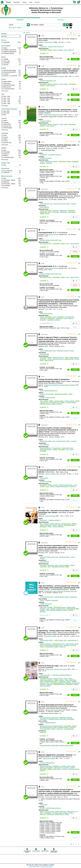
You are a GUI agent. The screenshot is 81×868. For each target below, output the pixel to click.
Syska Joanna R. (46, 204)
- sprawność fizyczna (56, 357)
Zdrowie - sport (45, 402)
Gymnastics (43, 359)
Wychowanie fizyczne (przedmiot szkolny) (51, 726)
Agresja (47, 213)
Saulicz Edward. (61, 640)
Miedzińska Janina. (49, 718)
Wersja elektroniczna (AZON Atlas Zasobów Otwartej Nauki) (56, 745)
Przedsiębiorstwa (69, 729)
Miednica (67, 645)
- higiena (59, 680)
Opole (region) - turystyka (60, 769)
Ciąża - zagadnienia (70, 680)
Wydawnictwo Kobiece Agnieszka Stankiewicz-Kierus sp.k (61, 591)
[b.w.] (47, 309)
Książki (42, 600)
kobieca (69, 525)
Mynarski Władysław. (47, 763)
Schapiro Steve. (56, 47)
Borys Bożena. (44, 478)
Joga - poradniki (51, 609)
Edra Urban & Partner (50, 636)
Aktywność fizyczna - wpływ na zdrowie (51, 404)
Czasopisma (61, 20)
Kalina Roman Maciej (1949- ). (65, 204)
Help (31, 2)
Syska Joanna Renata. (46, 313)
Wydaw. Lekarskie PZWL (52, 474)
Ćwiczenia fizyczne (63, 727)
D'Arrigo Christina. (47, 597)
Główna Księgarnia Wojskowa (54, 710)
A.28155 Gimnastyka (46, 158)
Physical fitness (56, 448)
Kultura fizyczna (74, 244)
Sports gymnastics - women (67, 565)
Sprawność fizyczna (67, 448)
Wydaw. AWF (49, 797)
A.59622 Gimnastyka (46, 604)
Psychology (43, 565)
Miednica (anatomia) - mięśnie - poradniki (62, 610)
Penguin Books (49, 42)
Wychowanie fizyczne (46, 244)
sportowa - (60, 567)
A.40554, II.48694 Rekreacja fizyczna (50, 808)
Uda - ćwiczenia (44, 524)
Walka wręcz (64, 211)
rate (79, 35)
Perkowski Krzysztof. (66, 351)
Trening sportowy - (72, 401)
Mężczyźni (62, 647)
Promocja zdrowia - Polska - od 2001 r (63, 813)
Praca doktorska (44, 207)
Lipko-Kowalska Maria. (48, 351)
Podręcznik (43, 732)
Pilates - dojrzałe (72, 357)
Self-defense (63, 212)
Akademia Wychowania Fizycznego (54, 76)
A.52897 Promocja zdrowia (47, 398)
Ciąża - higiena (50, 86)
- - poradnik (49, 485)
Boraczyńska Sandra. (48, 441)
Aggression (56, 211)
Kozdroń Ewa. (44, 805)
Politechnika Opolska (49, 758)
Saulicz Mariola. (73, 640)
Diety (48, 683)
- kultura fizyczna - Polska (49, 811)
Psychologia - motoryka (54, 320)
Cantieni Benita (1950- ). (47, 640)
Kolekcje (19, 27)
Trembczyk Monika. (55, 520)
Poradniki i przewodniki (51, 600)
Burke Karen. (44, 520)
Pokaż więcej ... (5, 91)
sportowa (46, 450)
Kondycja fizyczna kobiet (47, 394)
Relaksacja (50, 684)
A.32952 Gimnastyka (46, 482)
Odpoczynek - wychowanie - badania (64, 768)
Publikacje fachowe (50, 723)
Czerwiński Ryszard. (55, 155)
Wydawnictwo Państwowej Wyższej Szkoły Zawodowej (60, 385)
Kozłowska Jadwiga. (46, 121)
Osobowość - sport (53, 565)
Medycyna (71, 50)
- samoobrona (55, 318)
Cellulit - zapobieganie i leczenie (49, 162)
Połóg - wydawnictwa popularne (49, 681)
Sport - (44, 401)
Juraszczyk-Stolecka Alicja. (49, 557)
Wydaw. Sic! (49, 148)
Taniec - (58, 317)
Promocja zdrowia (71, 402)
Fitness (50, 359)
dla (61, 394)
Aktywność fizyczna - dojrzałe (63, 359)
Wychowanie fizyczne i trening (48, 727)
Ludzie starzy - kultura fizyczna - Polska (58, 814)
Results (8, 2)
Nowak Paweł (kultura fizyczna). (49, 391)
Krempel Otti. (44, 155)
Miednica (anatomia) (46, 644)
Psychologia (55, 212)
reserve (75, 59)
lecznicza (60, 607)
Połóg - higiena (64, 84)
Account (37, 2)
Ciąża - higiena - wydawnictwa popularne (57, 486)
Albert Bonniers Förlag (51, 234)
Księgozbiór (20, 20)
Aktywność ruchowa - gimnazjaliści (50, 766)
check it (75, 182)
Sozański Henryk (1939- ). (66, 441)
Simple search (12, 27)
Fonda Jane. (43, 47)
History (24, 2)
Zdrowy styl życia (66, 524)
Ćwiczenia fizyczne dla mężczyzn (54, 645)
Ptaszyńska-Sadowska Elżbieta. (62, 675)
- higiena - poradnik (55, 50)
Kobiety (70, 394)
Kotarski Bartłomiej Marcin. (66, 597)
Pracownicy (60, 729)
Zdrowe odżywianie (58, 527)
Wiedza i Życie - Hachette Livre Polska (56, 669)
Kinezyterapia (49, 647)
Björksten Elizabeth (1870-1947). (51, 240)
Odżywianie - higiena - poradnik (54, 525)
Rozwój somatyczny (45, 448)
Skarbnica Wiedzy (50, 516)
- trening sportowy (56, 401)
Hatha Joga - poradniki (46, 607)
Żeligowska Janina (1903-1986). (61, 719)
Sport (66, 50)
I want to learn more (34, 866)
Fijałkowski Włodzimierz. (48, 81)
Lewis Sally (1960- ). (46, 675)
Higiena (50, 527)
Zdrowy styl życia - (57, 402)
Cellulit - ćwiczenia (55, 524)
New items (17, 2)
